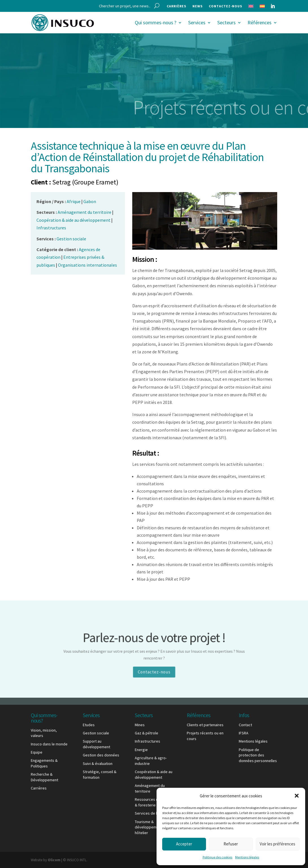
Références (260, 22)
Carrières (176, 6)
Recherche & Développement (45, 777)
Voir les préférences (277, 844)
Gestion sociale (96, 733)
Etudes (89, 725)
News (198, 6)
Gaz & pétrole (147, 733)
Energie (141, 750)
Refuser (231, 844)
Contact (245, 725)
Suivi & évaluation (98, 763)
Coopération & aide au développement (154, 775)
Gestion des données (101, 755)
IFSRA (244, 733)
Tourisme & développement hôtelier (148, 827)
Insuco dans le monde (49, 744)
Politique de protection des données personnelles (258, 755)
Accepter (184, 844)
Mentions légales (247, 857)
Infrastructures (148, 741)
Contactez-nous (225, 6)
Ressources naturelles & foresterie (154, 802)
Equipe (37, 752)
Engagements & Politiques (44, 763)
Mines (140, 725)
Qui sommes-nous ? (156, 22)
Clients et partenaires (205, 725)
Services (197, 22)
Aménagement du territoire (150, 788)
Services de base (150, 813)
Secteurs (226, 22)
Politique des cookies (217, 857)
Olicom (54, 860)
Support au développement (96, 744)
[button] (297, 796)
